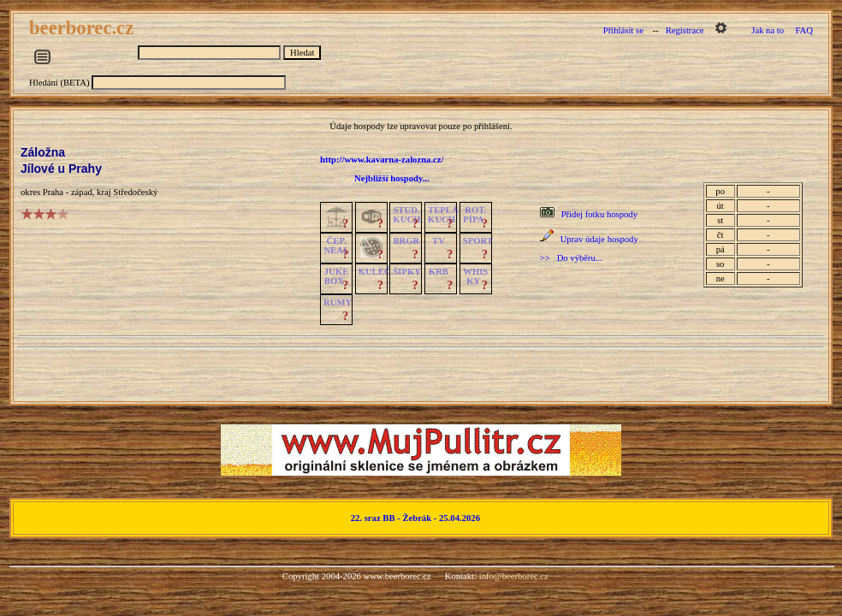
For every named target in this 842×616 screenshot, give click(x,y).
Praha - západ (68, 192)
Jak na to (768, 30)
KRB (439, 272)
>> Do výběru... (571, 258)
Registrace (685, 30)
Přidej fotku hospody (599, 214)
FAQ (804, 30)
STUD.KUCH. (408, 215)
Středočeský (135, 192)
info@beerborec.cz (514, 576)
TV (439, 241)
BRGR (406, 241)
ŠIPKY (406, 272)
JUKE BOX (336, 276)
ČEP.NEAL (337, 246)
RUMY (338, 302)
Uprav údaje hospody (599, 239)
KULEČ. (376, 272)
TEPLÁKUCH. (443, 215)
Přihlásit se (623, 30)
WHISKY (475, 276)
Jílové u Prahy (61, 169)
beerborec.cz (84, 28)
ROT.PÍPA (474, 215)
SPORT (478, 241)
